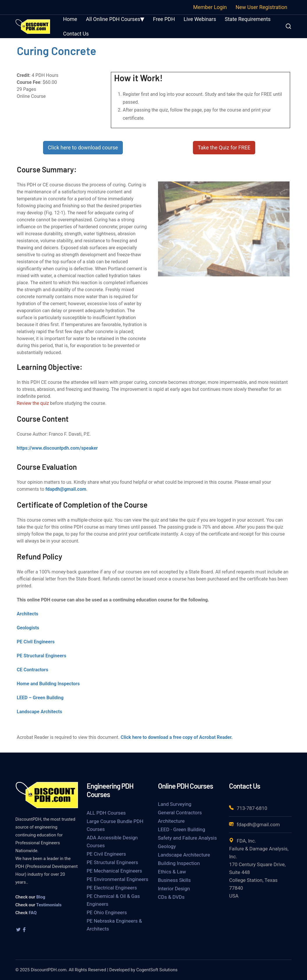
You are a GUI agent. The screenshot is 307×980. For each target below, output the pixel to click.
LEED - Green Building (182, 829)
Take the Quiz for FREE (224, 148)
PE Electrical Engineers (112, 888)
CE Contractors (33, 670)
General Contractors (180, 813)
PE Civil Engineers (36, 642)
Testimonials (49, 905)
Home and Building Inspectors (48, 684)
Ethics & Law (172, 872)
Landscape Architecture (184, 855)
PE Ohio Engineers (107, 912)
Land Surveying (175, 804)
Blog (41, 897)
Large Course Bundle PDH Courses (115, 825)
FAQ (33, 913)
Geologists (28, 628)
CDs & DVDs (171, 897)
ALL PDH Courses (106, 813)
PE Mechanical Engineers (115, 871)
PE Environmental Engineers (118, 879)
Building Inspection (179, 863)
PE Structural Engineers (42, 656)
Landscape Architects (40, 712)
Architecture (171, 821)
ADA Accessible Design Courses (112, 842)
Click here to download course (83, 148)
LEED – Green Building (40, 698)
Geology (167, 846)
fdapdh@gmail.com (66, 489)
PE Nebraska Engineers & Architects (114, 925)
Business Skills (174, 880)
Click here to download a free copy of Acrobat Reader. (177, 737)
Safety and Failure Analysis (188, 838)
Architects (28, 614)
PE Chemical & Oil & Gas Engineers (113, 900)
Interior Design (174, 889)
